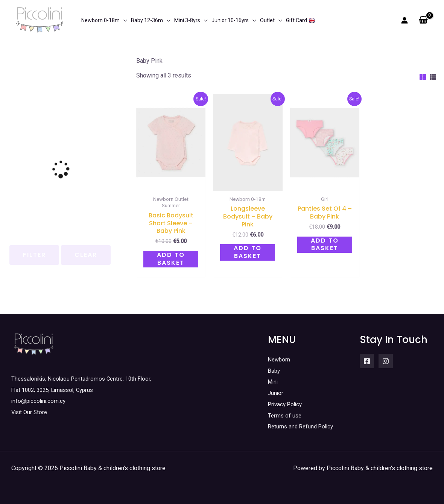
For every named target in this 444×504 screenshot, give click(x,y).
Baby (274, 371)
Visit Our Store (30, 412)
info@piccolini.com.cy (40, 401)
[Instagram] (386, 361)
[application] (123, 20)
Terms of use (285, 415)
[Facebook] (367, 361)
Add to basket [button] (171, 259)
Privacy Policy (287, 404)
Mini (274, 382)
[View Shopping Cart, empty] (423, 20)
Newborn (280, 359)
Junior (276, 393)
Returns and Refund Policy (303, 426)
